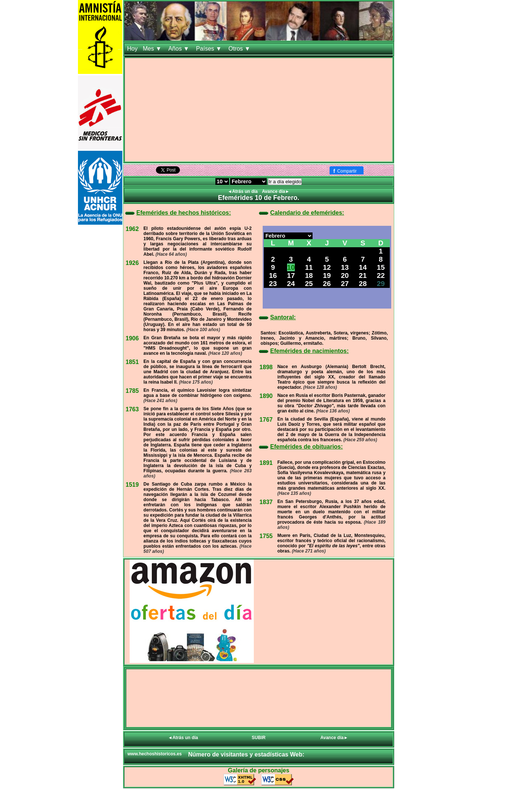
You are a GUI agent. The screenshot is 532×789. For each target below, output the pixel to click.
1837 (266, 502)
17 (291, 276)
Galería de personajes (259, 770)
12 (327, 267)
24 (291, 284)
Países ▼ (210, 49)
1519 (132, 485)
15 (381, 267)
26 (327, 284)
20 (345, 276)
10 (291, 267)
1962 (132, 229)
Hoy (132, 49)
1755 (266, 536)
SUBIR (258, 738)
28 (363, 284)
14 (363, 267)
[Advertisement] (259, 110)
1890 (266, 396)
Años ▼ (179, 49)
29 (381, 284)
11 (309, 267)
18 (309, 276)
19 (327, 276)
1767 (266, 420)
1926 (132, 263)
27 (345, 284)
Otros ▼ (240, 49)
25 (309, 284)
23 (273, 284)
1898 (266, 367)
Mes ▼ (153, 49)
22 (381, 276)
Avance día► (276, 191)
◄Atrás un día (243, 191)
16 (273, 276)
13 (345, 267)
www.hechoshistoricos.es (155, 754)
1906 (132, 338)
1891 (266, 463)
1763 (132, 409)
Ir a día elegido (285, 182)
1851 (132, 362)
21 (363, 276)
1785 (132, 391)
